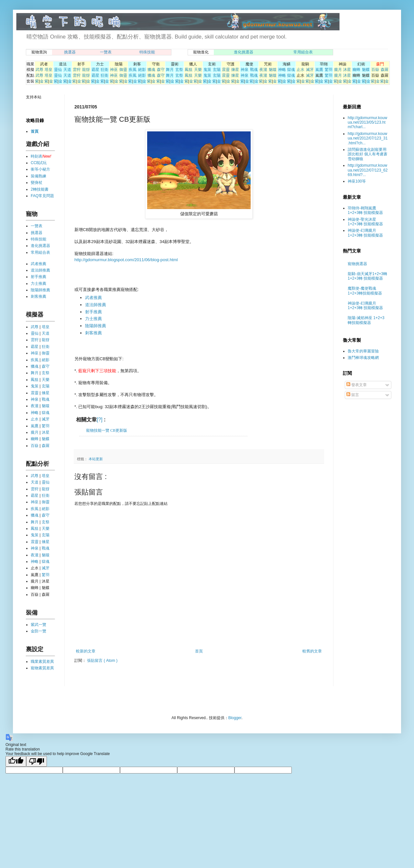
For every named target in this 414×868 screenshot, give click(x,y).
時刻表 (37, 156)
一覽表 (106, 52)
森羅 (385, 70)
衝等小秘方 (40, 169)
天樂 (198, 70)
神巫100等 (357, 181)
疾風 (133, 70)
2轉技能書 (40, 189)
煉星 (235, 70)
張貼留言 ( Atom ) (102, 661)
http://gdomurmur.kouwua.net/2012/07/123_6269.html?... (368, 170)
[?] (100, 420)
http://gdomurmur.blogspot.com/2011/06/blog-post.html (126, 260)
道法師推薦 (96, 305)
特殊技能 (147, 52)
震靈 (226, 70)
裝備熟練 (38, 176)
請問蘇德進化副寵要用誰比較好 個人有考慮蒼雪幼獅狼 (368, 154)
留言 (353, 395)
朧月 (338, 70)
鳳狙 (189, 70)
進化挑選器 (244, 52)
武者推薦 (93, 298)
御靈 (123, 70)
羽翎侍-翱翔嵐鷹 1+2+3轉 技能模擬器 (365, 210)
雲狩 (77, 70)
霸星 (95, 70)
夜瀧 (263, 70)
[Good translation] (16, 761)
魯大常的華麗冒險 (363, 351)
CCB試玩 (39, 163)
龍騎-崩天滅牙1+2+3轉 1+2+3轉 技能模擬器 (367, 276)
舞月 (170, 70)
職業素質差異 (42, 662)
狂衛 (104, 70)
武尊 (39, 70)
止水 (300, 70)
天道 (67, 70)
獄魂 (291, 70)
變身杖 (37, 183)
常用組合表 (303, 52)
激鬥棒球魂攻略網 (363, 358)
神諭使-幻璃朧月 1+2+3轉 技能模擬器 (365, 233)
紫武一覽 (38, 625)
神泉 (245, 70)
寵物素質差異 (42, 668)
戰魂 (254, 70)
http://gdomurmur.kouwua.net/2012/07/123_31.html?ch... (368, 138)
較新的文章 (86, 651)
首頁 (199, 651)
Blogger (235, 718)
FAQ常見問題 (42, 196)
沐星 (347, 70)
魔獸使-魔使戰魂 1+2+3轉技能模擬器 (365, 291)
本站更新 (96, 459)
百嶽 (375, 70)
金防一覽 (38, 631)
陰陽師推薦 (96, 326)
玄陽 (217, 70)
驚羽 (329, 70)
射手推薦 (93, 312)
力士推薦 (93, 319)
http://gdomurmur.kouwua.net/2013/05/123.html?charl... (367, 122)
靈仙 (58, 70)
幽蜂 (356, 70)
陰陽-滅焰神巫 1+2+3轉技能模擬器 (366, 320)
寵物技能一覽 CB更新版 (107, 430)
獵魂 (151, 70)
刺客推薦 (93, 333)
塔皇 (49, 70)
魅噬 (273, 70)
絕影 (142, 70)
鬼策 (207, 70)
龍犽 (86, 70)
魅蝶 (366, 70)
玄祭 (179, 70)
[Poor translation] (37, 761)
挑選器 (70, 52)
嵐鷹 (319, 70)
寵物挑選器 (357, 264)
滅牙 (310, 70)
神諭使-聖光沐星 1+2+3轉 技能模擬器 (365, 222)
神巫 (114, 70)
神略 (282, 70)
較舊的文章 (312, 651)
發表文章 (357, 385)
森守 (161, 70)
